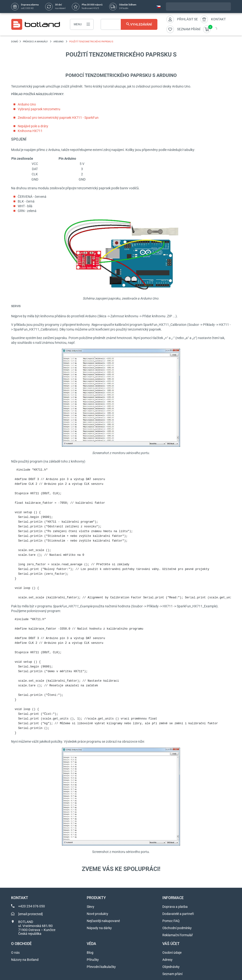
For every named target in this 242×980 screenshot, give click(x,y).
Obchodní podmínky (177, 928)
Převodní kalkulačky (101, 967)
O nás (15, 953)
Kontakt (218, 19)
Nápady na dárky (99, 928)
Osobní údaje (172, 953)
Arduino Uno (27, 104)
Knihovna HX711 (30, 131)
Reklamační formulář (178, 935)
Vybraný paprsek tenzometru (39, 109)
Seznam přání (172, 974)
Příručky (93, 960)
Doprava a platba (175, 907)
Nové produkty (97, 914)
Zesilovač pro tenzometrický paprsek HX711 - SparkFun (58, 118)
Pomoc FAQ (171, 921)
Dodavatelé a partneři (178, 914)
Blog (90, 953)
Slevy (91, 907)
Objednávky (171, 967)
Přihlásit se (187, 19)
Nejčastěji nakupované (103, 921)
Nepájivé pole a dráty (33, 126)
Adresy (167, 960)
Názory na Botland (25, 960)
